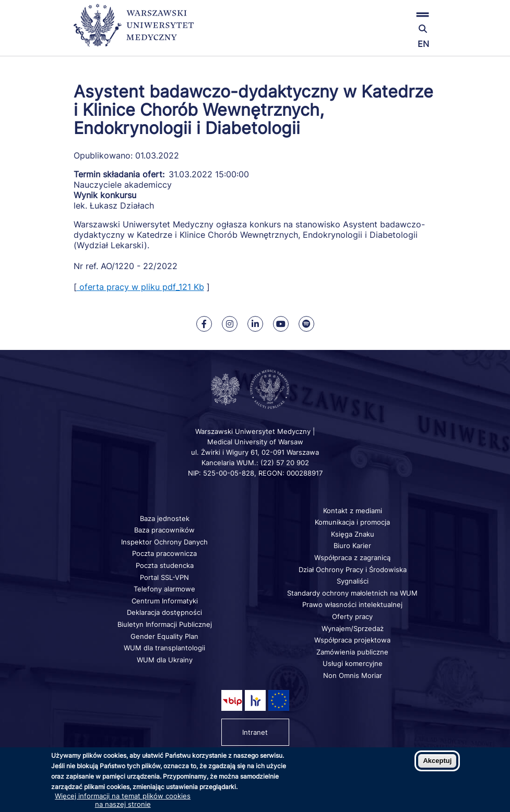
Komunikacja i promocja (352, 522)
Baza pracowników (164, 530)
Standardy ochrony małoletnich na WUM (352, 593)
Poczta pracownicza (164, 553)
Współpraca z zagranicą (352, 558)
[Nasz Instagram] (230, 324)
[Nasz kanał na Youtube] (281, 324)
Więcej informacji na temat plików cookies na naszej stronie (123, 800)
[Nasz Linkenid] (255, 324)
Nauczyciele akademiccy (123, 185)
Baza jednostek (165, 518)
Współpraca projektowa (352, 640)
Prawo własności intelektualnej (352, 604)
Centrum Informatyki (165, 601)
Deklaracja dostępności (164, 612)
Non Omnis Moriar (353, 675)
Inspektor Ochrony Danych (164, 542)
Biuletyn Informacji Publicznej (165, 624)
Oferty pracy (352, 616)
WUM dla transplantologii (164, 648)
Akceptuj (437, 761)
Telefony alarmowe (164, 589)
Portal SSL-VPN (164, 577)
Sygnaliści (353, 581)
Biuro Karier (352, 546)
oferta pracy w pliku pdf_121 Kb (140, 287)
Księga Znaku (353, 534)
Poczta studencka (165, 565)
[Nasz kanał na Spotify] (306, 324)
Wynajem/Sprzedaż (353, 628)
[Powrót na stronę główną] (134, 30)
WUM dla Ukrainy (165, 660)
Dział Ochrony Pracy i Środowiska (353, 569)
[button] (377, 14)
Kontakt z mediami (353, 511)
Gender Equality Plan (164, 636)
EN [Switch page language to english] (423, 44)
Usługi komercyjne (353, 663)
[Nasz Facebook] (204, 324)
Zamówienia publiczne (352, 652)
